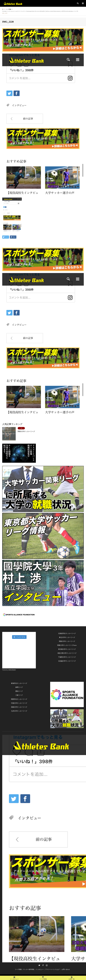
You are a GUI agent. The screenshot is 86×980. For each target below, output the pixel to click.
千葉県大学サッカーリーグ (67, 657)
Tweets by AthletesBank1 (9, 670)
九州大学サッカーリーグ (19, 711)
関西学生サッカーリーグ (19, 699)
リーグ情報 (18, 969)
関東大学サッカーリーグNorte (67, 645)
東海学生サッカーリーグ (19, 683)
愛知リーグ (19, 691)
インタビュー (40, 969)
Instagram (47, 965)
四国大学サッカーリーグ (19, 707)
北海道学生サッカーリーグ (67, 633)
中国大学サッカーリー (18, 703)
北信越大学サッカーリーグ (67, 661)
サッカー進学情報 (29, 969)
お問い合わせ (66, 969)
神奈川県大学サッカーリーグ (67, 653)
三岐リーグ (19, 695)
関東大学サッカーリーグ (67, 641)
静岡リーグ (19, 687)
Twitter (39, 965)
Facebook (43, 965)
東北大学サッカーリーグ (67, 637)
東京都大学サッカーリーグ (67, 649)
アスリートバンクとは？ (53, 969)
